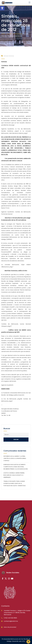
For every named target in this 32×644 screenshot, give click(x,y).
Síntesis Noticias (9, 56)
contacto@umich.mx (11, 621)
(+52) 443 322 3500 (10, 618)
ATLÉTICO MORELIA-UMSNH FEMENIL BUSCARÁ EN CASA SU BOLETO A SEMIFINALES (14, 475)
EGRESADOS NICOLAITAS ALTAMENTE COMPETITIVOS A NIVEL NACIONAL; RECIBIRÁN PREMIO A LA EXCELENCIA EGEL (16, 467)
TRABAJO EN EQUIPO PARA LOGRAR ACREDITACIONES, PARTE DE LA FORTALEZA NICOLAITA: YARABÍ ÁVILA (15, 483)
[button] (2, 8)
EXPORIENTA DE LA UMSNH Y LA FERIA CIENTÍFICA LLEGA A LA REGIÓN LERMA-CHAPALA (15, 458)
